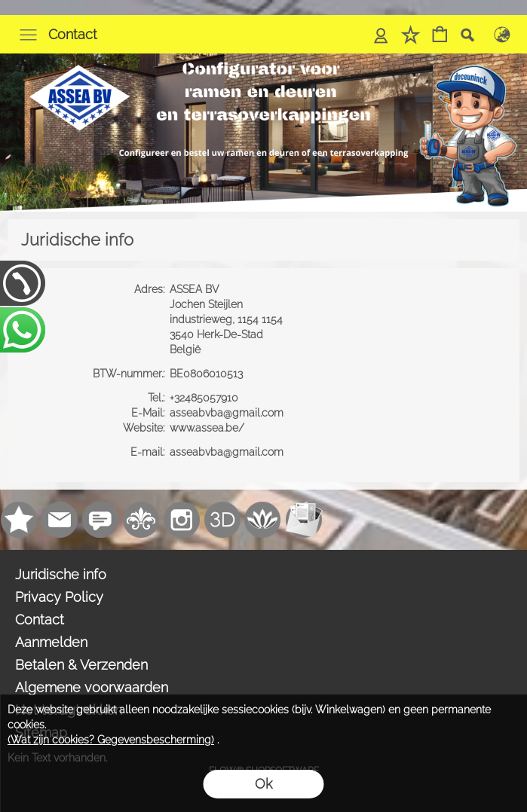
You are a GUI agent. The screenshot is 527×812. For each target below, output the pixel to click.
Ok (263, 784)
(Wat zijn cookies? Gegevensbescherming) (111, 740)
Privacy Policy (59, 597)
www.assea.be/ (208, 428)
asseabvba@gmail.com (228, 413)
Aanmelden (51, 642)
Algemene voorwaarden (92, 687)
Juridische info (61, 574)
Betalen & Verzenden (81, 665)
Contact (73, 34)
